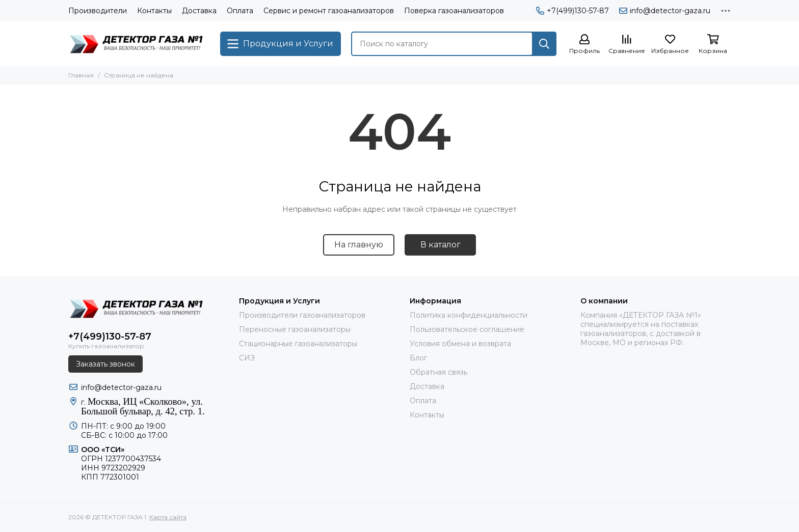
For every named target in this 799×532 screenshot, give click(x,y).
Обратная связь (438, 372)
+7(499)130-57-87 (572, 11)
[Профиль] (584, 45)
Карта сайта (168, 517)
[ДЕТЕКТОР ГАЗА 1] (139, 44)
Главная (81, 75)
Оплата (240, 11)
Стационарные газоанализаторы (298, 344)
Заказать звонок (105, 364)
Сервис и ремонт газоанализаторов (329, 11)
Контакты (154, 11)
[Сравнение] (627, 45)
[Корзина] (713, 45)
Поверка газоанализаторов (454, 11)
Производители (98, 11)
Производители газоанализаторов (302, 315)
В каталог (441, 245)
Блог (418, 358)
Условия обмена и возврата (460, 344)
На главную (359, 245)
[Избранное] (670, 45)
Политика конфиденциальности (469, 315)
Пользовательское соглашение (467, 329)
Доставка (199, 11)
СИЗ (247, 358)
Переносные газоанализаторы (295, 329)
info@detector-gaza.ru (665, 11)
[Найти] (544, 44)
